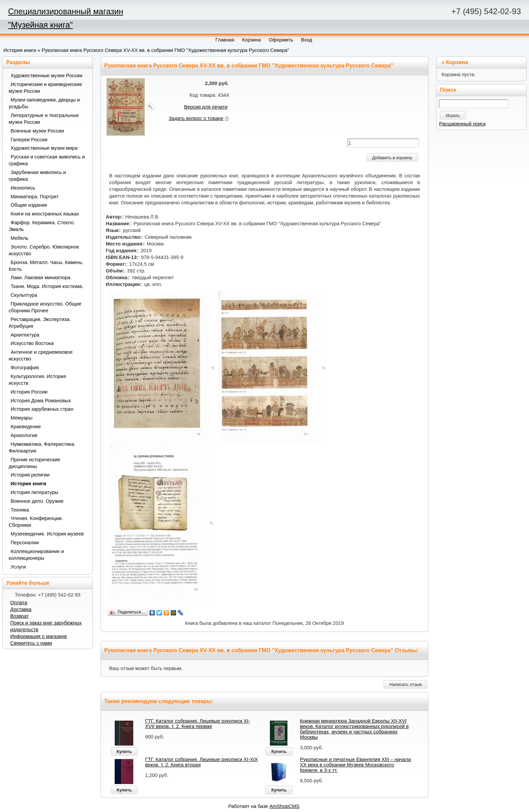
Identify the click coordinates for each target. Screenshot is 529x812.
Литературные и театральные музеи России (44, 119)
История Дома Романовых (41, 401)
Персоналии (25, 543)
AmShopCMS (285, 806)
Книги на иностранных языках (45, 214)
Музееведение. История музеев (47, 534)
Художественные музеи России (47, 76)
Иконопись (23, 188)
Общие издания (29, 205)
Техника (20, 510)
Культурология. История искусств (37, 380)
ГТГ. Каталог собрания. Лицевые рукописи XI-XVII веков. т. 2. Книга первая (197, 724)
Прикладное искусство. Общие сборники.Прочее (45, 307)
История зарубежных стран (42, 409)
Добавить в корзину (392, 158)
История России (29, 392)
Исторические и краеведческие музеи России (46, 88)
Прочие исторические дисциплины (35, 463)
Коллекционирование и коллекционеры (36, 555)
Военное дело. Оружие (37, 501)
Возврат (19, 616)
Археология (24, 435)
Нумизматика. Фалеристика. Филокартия (42, 447)
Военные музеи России (37, 131)
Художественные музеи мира (44, 148)
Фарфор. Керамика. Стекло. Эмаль (42, 226)
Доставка (21, 609)
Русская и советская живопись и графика (47, 160)
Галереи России (29, 140)
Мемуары (22, 418)
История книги (20, 50)
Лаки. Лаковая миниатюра (41, 278)
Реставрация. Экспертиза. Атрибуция (40, 323)
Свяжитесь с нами (31, 643)
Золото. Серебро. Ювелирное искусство (44, 250)
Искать (453, 115)
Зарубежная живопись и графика (37, 176)
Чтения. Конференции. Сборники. (36, 522)
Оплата (19, 603)
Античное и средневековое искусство (41, 355)
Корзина (457, 62)
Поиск (448, 90)
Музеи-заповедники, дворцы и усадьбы (44, 103)
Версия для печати (206, 107)
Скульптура (24, 295)
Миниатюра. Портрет (35, 197)
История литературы (35, 492)
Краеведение (26, 427)
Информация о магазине (38, 636)
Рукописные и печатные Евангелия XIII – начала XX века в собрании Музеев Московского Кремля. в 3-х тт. (355, 765)
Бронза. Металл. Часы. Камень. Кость (46, 266)
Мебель (20, 238)
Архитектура (25, 335)
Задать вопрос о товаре (196, 118)
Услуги (18, 567)
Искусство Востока (32, 343)
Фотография (25, 368)
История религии (30, 475)
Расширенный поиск (462, 124)
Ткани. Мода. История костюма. (47, 286)
